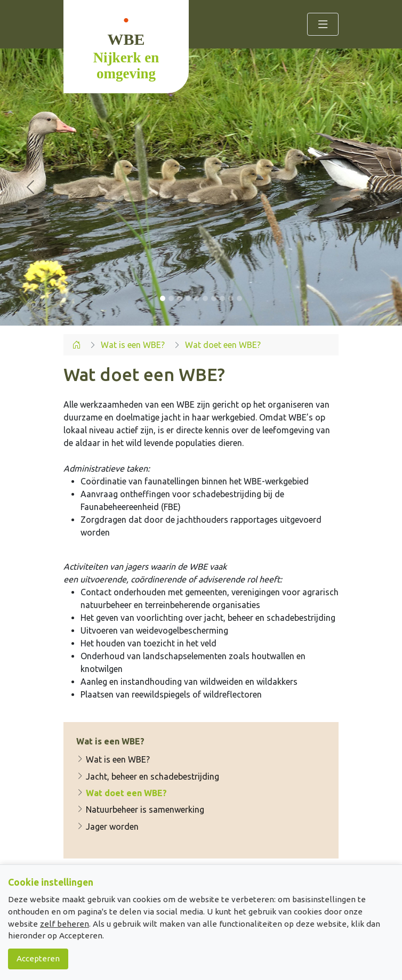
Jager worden (107, 827)
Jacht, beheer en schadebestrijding (148, 776)
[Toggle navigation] (323, 24)
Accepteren (38, 958)
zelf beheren (65, 924)
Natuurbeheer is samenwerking (140, 810)
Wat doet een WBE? (122, 793)
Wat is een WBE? (113, 759)
